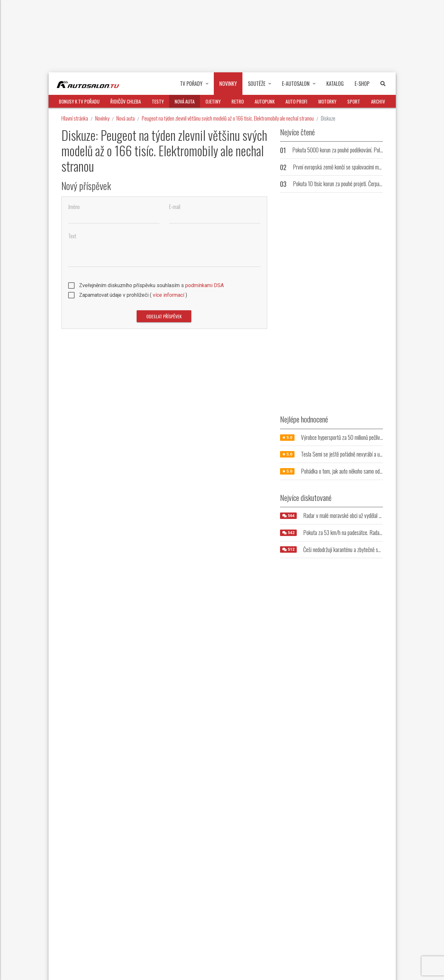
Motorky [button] (327, 101)
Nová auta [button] (185, 101)
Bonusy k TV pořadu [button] (79, 101)
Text (72, 236)
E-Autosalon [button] (299, 84)
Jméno (74, 207)
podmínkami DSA (204, 285)
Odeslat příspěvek (164, 316)
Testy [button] (158, 101)
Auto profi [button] (296, 101)
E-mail (175, 207)
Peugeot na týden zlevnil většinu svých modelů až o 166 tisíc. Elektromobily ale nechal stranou (228, 118)
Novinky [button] (228, 84)
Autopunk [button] (265, 101)
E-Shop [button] (362, 84)
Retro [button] (238, 101)
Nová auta (126, 118)
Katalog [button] (335, 84)
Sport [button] (354, 101)
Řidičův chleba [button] (126, 101)
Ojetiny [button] (213, 101)
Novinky (102, 118)
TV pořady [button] (194, 84)
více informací (168, 295)
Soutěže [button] (259, 84)
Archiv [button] (378, 101)
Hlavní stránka (75, 118)
